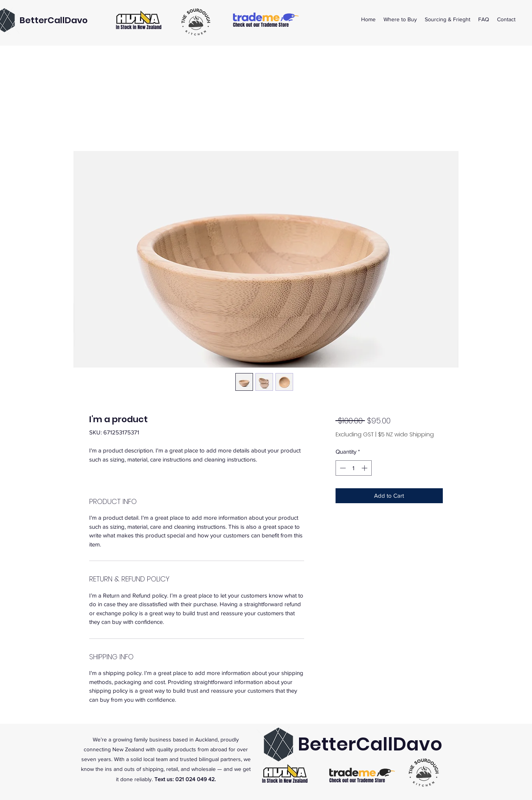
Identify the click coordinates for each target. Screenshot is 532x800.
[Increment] (365, 468)
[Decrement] (342, 468)
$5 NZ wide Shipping (406, 435)
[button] (400, 19)
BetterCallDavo (54, 20)
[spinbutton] (353, 468)
